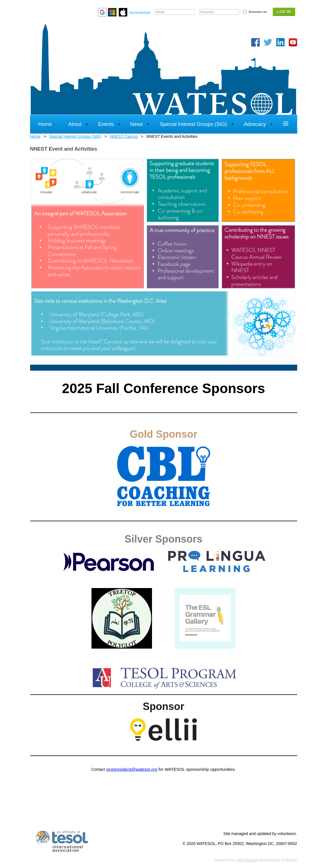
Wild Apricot (247, 860)
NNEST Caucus (124, 136)
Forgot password (140, 12)
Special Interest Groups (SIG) (75, 136)
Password (207, 12)
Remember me (258, 12)
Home (35, 136)
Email (160, 12)
